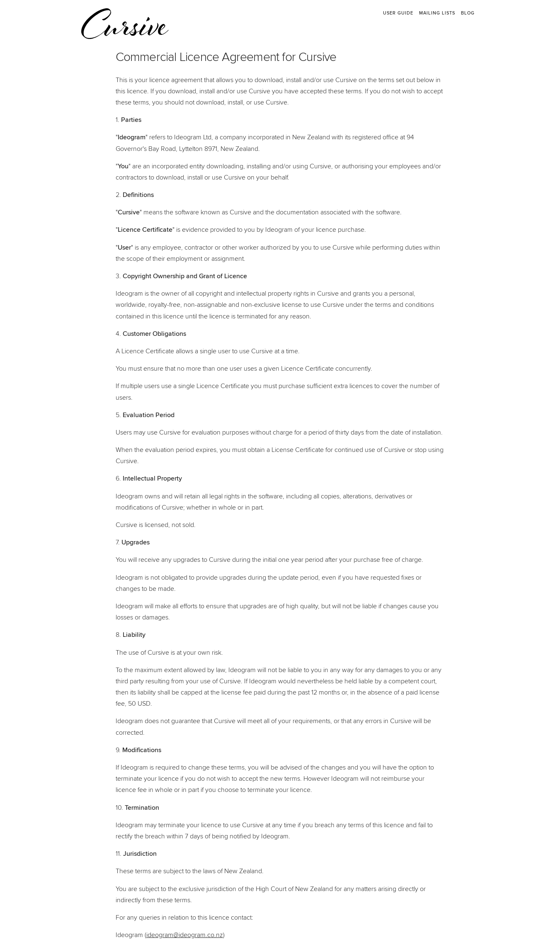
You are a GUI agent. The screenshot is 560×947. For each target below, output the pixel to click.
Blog (468, 13)
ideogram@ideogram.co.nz (185, 935)
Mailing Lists (437, 13)
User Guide (398, 13)
